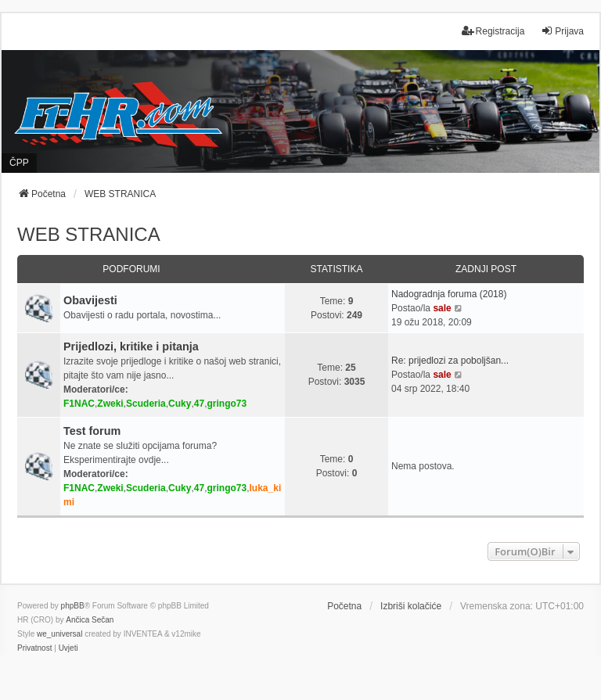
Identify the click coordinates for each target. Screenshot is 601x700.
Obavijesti (90, 300)
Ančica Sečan (90, 620)
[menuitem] (34, 648)
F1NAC (79, 404)
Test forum (92, 431)
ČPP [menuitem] (19, 163)
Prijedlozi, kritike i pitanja (131, 346)
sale (442, 308)
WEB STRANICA (89, 234)
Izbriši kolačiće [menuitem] (411, 606)
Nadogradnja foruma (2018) (449, 294)
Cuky (180, 404)
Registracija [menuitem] (493, 31)
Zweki (110, 404)
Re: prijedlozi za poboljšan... (450, 361)
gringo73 (227, 404)
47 (199, 404)
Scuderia (146, 404)
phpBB (73, 606)
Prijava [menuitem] (562, 31)
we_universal (59, 634)
